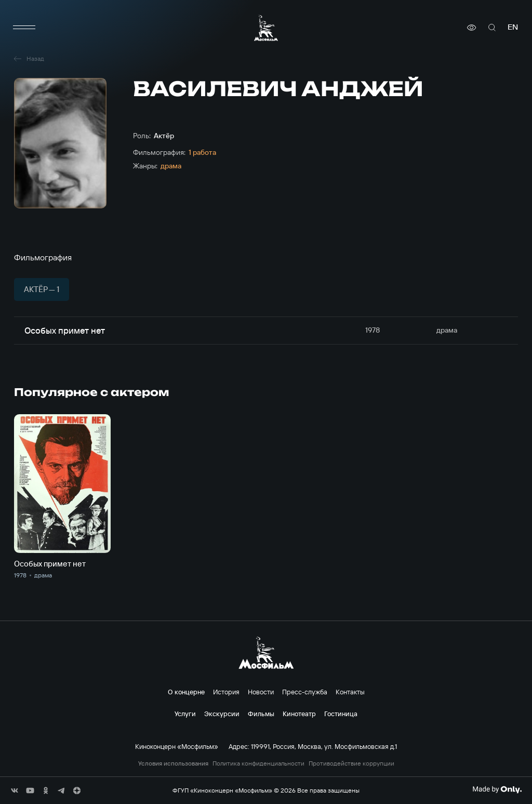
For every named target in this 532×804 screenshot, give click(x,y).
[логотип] (266, 28)
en (513, 27)
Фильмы (261, 714)
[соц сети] (15, 790)
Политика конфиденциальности (258, 763)
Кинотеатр (299, 714)
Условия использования (173, 763)
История (226, 692)
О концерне (186, 692)
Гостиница (341, 714)
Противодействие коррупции (351, 763)
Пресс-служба (305, 692)
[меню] (24, 28)
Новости (261, 692)
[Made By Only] (497, 789)
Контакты (350, 692)
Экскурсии (222, 714)
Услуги (185, 714)
